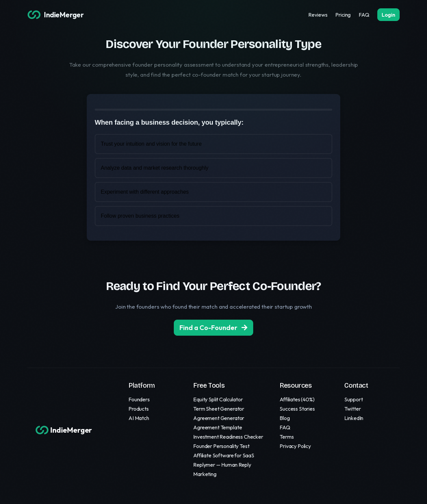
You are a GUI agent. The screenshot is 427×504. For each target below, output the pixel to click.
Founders (139, 399)
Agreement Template (218, 427)
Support (353, 399)
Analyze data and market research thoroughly (155, 168)
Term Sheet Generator (219, 409)
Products (139, 409)
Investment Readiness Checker (228, 437)
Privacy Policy (295, 446)
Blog (285, 418)
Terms (287, 437)
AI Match (139, 418)
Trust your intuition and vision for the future (151, 144)
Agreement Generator (219, 418)
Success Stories (297, 409)
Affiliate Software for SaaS (224, 455)
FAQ (364, 15)
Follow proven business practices (140, 216)
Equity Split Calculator (218, 399)
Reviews (318, 15)
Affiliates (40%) (297, 399)
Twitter (352, 409)
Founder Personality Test (221, 446)
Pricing (343, 15)
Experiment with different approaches (145, 192)
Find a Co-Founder (213, 327)
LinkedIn (354, 418)
